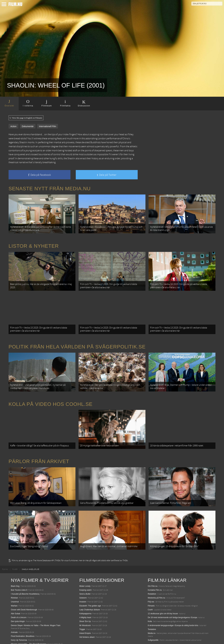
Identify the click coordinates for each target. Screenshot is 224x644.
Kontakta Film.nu (155, 576)
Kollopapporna (85, 600)
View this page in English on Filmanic (26, 118)
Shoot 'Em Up (85, 608)
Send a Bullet (85, 580)
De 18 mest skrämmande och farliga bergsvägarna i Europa (173, 604)
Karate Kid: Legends (19, 638)
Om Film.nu (153, 572)
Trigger (82, 616)
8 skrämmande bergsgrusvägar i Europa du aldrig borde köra (173, 612)
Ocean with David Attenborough (24, 596)
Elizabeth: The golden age (90, 592)
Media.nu (152, 620)
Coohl (150, 596)
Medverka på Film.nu (156, 584)
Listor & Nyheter (34, 244)
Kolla (150, 608)
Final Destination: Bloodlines (23, 623)
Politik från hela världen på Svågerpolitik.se (77, 341)
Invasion (83, 588)
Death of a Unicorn (19, 604)
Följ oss (151, 588)
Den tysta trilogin (18, 608)
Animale (14, 619)
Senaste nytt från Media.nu (50, 189)
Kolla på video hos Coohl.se (51, 396)
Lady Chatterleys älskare (90, 596)
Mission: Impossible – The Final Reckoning (29, 630)
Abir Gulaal (15, 600)
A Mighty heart (85, 604)
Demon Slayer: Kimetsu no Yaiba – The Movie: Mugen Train (36, 612)
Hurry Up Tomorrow (19, 627)
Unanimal (15, 588)
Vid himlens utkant (87, 624)
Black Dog (15, 572)
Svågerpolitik (153, 627)
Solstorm (83, 584)
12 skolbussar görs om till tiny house (163, 600)
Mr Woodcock (85, 612)
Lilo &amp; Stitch (18, 634)
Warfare (14, 592)
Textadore (152, 616)
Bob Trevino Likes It (19, 576)
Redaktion (152, 580)
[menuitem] (5, 556)
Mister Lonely (85, 572)
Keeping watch (85, 576)
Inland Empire (85, 620)
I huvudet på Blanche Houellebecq (25, 580)
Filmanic (151, 592)
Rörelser (14, 584)
